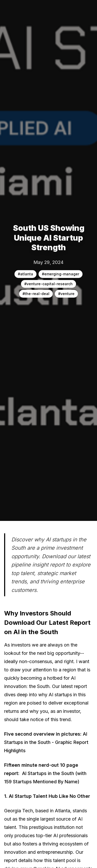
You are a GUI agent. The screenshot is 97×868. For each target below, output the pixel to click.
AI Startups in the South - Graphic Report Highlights (46, 742)
